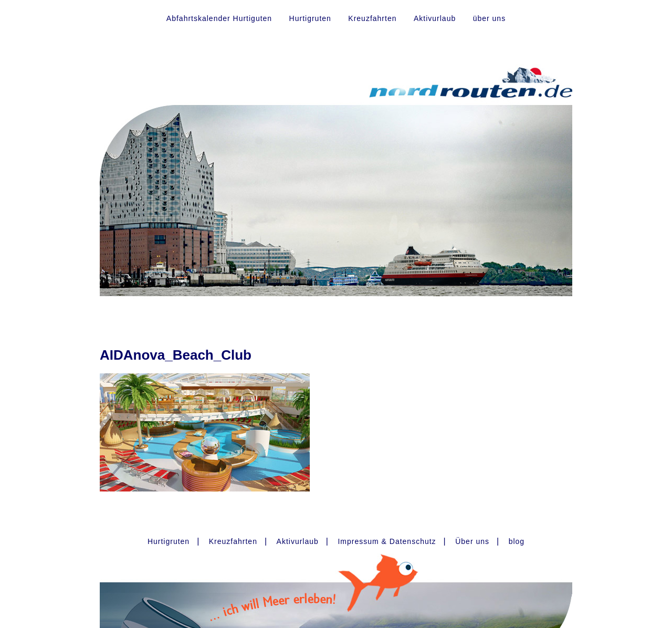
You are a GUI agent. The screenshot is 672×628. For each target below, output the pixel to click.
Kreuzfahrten (372, 18)
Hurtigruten (310, 18)
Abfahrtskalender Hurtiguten (219, 18)
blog (517, 541)
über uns (489, 18)
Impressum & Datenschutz (387, 541)
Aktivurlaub (435, 18)
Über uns (472, 541)
